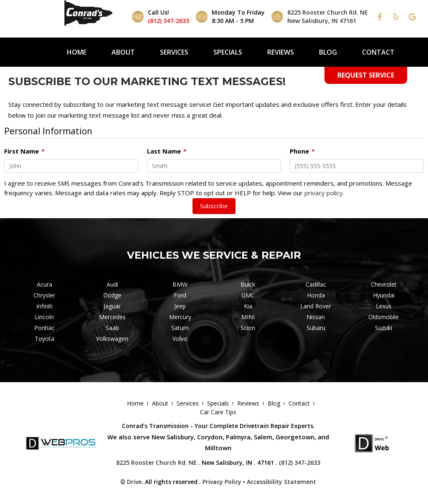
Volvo (180, 339)
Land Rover (316, 306)
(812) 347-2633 (168, 21)
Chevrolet (384, 284)
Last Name (167, 151)
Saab (112, 328)
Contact (378, 52)
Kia (248, 306)
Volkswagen (112, 339)
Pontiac (44, 328)
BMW (180, 284)
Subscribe (214, 206)
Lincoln (44, 317)
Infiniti (44, 306)
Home (77, 52)
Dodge (112, 295)
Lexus (384, 306)
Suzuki (384, 328)
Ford (180, 295)
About (123, 52)
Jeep (180, 306)
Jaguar (112, 306)
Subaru (316, 328)
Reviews (281, 52)
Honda (316, 295)
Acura (44, 284)
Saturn (180, 328)
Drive (134, 482)
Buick (248, 284)
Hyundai (384, 295)
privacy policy (324, 193)
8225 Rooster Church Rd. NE (156, 462)
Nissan (316, 317)
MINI (248, 317)
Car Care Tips (218, 412)
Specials (228, 52)
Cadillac (316, 284)
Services (174, 52)
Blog (328, 52)
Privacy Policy (222, 482)
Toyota (44, 339)
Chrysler (44, 295)
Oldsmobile (384, 317)
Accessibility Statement (281, 482)
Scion (248, 328)
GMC (248, 295)
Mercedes (112, 317)
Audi (112, 284)
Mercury (180, 317)
